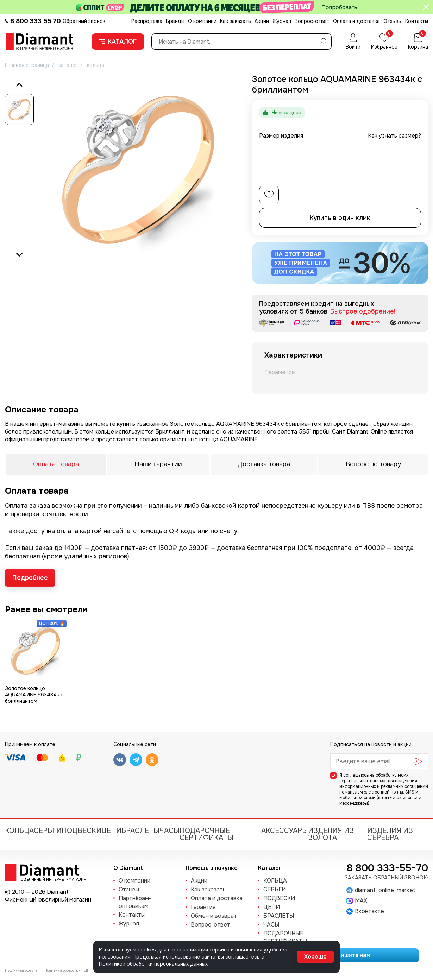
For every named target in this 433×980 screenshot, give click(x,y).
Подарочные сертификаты (206, 834)
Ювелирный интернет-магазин (49, 879)
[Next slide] (19, 254)
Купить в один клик (340, 218)
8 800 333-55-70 (387, 868)
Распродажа (147, 21)
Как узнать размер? (394, 136)
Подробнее (30, 578)
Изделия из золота (331, 834)
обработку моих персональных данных (374, 778)
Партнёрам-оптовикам (135, 902)
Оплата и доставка (356, 21)
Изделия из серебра (390, 834)
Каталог (118, 42)
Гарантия (203, 907)
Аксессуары (285, 831)
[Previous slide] (19, 85)
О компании (202, 21)
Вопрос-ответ (312, 21)
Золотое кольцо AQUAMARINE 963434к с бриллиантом (34, 695)
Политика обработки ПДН (67, 970)
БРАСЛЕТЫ (140, 831)
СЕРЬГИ (48, 831)
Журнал (282, 21)
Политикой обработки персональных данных (153, 964)
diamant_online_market (381, 890)
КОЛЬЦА (19, 831)
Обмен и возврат (214, 916)
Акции (262, 21)
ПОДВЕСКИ (81, 831)
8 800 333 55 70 (36, 21)
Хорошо (315, 957)
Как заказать (236, 21)
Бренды (175, 21)
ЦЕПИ (111, 831)
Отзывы (393, 21)
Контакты (417, 21)
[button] (19, 109)
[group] (139, 170)
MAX (357, 901)
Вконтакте (365, 911)
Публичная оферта (21, 970)
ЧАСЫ (170, 831)
